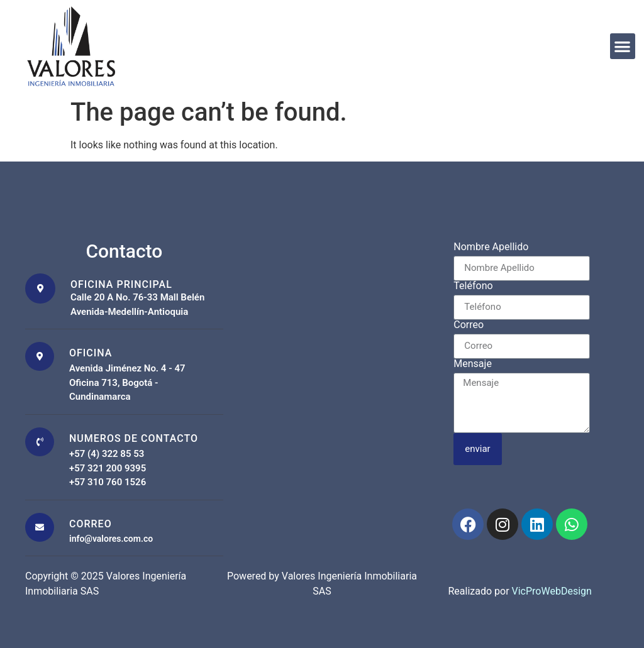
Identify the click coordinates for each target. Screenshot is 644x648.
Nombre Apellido (491, 247)
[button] (623, 46)
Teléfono (473, 286)
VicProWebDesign (552, 591)
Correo (469, 325)
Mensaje (473, 364)
